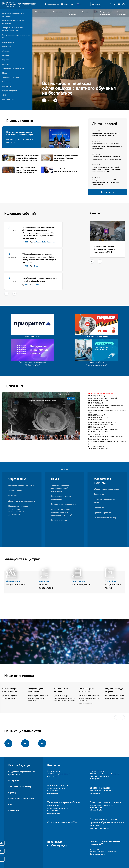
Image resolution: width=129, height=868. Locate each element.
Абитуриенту (7, 51)
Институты (96, 4)
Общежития (99, 507)
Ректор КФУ (7, 46)
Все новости (108, 192)
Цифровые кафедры (10, 91)
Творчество (99, 494)
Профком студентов (103, 513)
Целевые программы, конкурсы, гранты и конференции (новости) (62, 512)
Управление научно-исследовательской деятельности (60, 488)
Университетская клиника (11, 77)
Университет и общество (122, 13)
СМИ (4, 95)
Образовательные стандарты (21, 485)
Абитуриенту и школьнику (20, 786)
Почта (65, 4)
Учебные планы (15, 490)
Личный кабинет (52, 4)
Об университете (41, 12)
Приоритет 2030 (8, 99)
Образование (57, 12)
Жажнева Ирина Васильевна (87, 690)
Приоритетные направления (64, 504)
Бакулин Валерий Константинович (10, 690)
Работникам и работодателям (21, 798)
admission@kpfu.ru (97, 810)
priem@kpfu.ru (53, 793)
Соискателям (7, 86)
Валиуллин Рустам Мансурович (36, 690)
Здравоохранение (88, 12)
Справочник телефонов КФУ (62, 822)
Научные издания (59, 520)
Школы (5, 73)
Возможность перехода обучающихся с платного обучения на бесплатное (79, 88)
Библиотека (14, 810)
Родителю (6, 64)
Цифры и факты (8, 42)
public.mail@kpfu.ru (54, 813)
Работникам (7, 82)
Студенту (5, 60)
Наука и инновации (72, 13)
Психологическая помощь (105, 518)
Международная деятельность (106, 13)
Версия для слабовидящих (57, 844)
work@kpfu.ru (95, 793)
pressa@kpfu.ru (95, 779)
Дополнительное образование (13, 69)
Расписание (13, 496)
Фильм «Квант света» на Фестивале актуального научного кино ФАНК (105, 249)
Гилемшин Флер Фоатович (61, 690)
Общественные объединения (107, 489)
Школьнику (6, 55)
